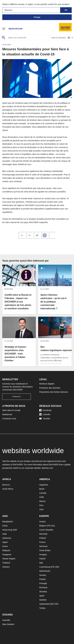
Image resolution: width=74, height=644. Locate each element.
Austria (42, 522)
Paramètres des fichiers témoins (54, 392)
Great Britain (45, 550)
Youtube (45, 419)
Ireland (42, 559)
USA (41, 509)
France (42, 542)
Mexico (42, 501)
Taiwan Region (9, 559)
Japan (5, 542)
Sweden (43, 600)
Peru (41, 505)
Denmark (43, 534)
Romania (43, 587)
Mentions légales (47, 384)
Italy (41, 563)
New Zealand (8, 624)
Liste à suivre (58, 38)
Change (37, 17)
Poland (42, 579)
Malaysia (6, 550)
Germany (43, 546)
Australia (6, 620)
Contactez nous (9, 419)
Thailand (6, 563)
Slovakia (43, 592)
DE (57, 567)
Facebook (45, 410)
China (5, 526)
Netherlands (45, 571)
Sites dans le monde (11, 410)
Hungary (43, 554)
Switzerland (44, 604)
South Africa (8, 489)
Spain (42, 596)
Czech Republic (46, 530)
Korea (5, 546)
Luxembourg (45, 567)
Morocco (6, 485)
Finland (43, 538)
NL (53, 526)
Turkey (42, 608)
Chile (42, 497)
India (4, 534)
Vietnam (6, 567)
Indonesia (7, 538)
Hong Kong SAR (10, 530)
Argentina (44, 485)
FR (49, 526)
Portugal (43, 583)
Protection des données (50, 388)
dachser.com (47, 468)
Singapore (7, 554)
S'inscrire (16, 397)
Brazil (42, 489)
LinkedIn (45, 414)
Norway (43, 575)
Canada (43, 493)
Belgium (43, 526)
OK (66, 10)
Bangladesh (8, 522)
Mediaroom (16, 29)
